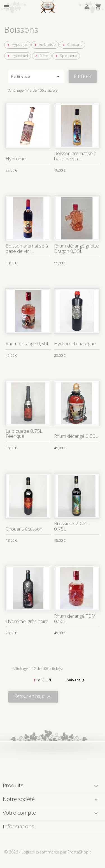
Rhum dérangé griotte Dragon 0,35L (76, 248)
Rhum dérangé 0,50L (27, 343)
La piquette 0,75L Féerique (24, 434)
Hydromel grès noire (27, 621)
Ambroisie (45, 45)
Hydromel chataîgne (75, 343)
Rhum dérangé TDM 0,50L (75, 619)
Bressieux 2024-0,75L (71, 526)
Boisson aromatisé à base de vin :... (75, 156)
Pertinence (36, 77)
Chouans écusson (24, 529)
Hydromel (17, 56)
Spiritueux (66, 56)
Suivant (77, 680)
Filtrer (82, 77)
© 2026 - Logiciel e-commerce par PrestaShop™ (48, 852)
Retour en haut (33, 697)
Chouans (72, 45)
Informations (18, 826)
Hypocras (17, 45)
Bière (41, 56)
